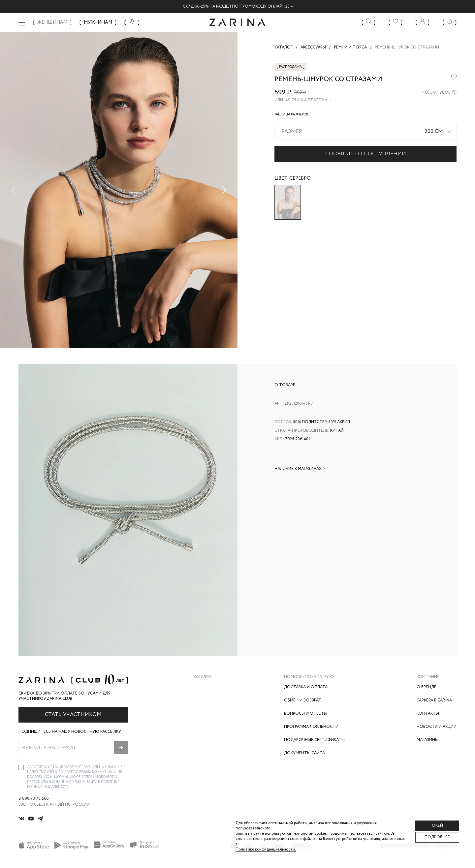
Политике (110, 782)
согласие (44, 767)
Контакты (428, 713)
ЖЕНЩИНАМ (52, 22)
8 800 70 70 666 (33, 799)
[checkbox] (21, 767)
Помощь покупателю (309, 677)
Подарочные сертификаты (314, 740)
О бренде (427, 687)
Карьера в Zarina (434, 700)
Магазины (427, 740)
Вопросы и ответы (306, 713)
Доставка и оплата (306, 687)
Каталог (203, 677)
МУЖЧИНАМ (98, 22)
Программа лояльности (311, 727)
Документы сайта (304, 753)
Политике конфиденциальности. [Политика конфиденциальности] (266, 849)
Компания (428, 677)
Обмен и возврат (303, 700)
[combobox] (365, 132)
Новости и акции (437, 727)
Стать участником (73, 714)
